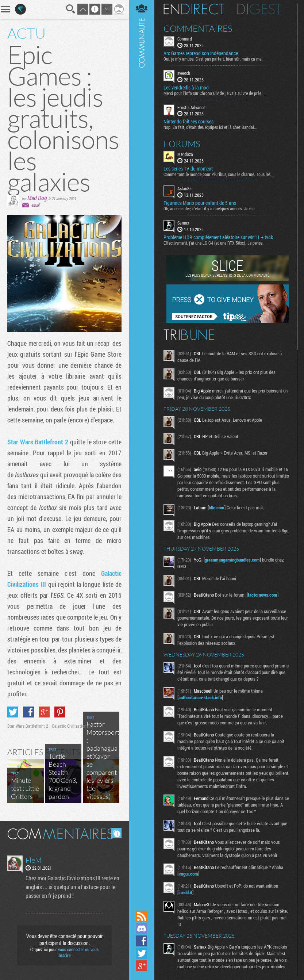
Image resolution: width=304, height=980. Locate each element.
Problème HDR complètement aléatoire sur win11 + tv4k (218, 237)
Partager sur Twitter (13, 712)
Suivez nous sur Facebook (142, 941)
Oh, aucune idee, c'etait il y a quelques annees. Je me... (211, 208)
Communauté (142, 454)
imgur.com (188, 874)
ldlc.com (217, 508)
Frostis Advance (191, 107)
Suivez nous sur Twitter (142, 953)
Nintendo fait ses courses (188, 122)
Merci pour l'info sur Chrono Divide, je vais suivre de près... (214, 93)
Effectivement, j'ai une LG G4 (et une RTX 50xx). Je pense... (215, 243)
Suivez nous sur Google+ (142, 966)
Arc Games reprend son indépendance (201, 53)
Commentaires (198, 28)
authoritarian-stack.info (200, 697)
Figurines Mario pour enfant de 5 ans (200, 203)
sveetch (184, 73)
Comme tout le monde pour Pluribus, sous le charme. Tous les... (219, 174)
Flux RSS (142, 916)
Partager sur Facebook (28, 712)
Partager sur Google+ (44, 712)
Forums (182, 144)
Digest (259, 9)
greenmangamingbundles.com (232, 560)
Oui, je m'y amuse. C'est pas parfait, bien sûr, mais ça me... (214, 59)
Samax (183, 223)
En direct (194, 9)
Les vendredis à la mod (186, 88)
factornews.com (263, 595)
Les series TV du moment (188, 169)
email (35, 205)
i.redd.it (185, 892)
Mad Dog (37, 198)
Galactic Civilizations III (72, 726)
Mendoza (185, 154)
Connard (185, 39)
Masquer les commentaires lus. (116, 833)
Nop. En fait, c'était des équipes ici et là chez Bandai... (210, 127)
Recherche (71, 9)
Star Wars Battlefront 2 (38, 442)
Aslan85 (184, 188)
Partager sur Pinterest (60, 712)
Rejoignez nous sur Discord (142, 929)
